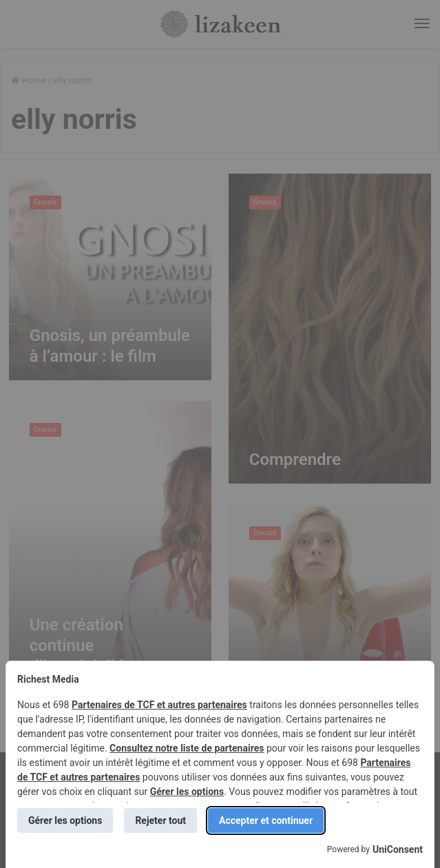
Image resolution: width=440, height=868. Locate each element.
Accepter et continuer (266, 820)
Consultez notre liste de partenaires (187, 748)
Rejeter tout (160, 820)
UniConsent (398, 849)
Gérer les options (187, 792)
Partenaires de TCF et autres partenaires (159, 705)
